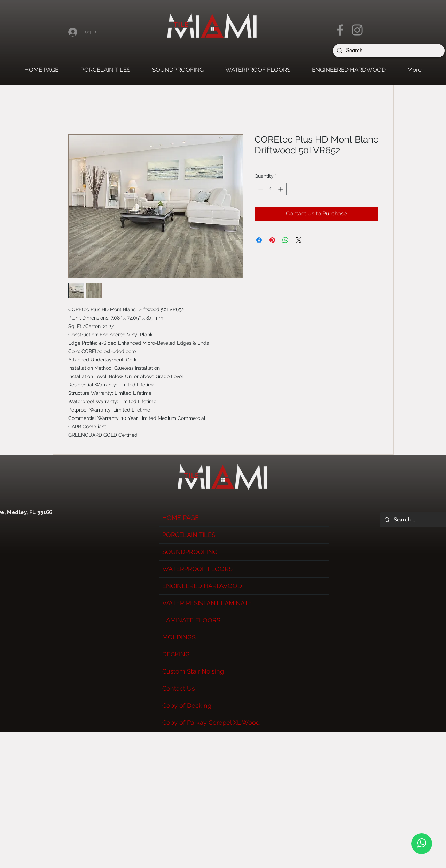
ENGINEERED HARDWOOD (202, 586)
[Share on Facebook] (259, 240)
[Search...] (388, 51)
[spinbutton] (271, 189)
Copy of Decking (187, 705)
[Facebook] (340, 30)
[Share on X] (299, 240)
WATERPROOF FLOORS (197, 569)
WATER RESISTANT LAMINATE (207, 603)
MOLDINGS (179, 637)
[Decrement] (260, 189)
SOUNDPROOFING (190, 552)
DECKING (176, 654)
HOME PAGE (181, 518)
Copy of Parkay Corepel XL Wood (211, 723)
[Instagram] (357, 30)
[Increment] (281, 189)
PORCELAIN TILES (189, 535)
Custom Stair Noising (193, 671)
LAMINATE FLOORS (191, 620)
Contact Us (179, 688)
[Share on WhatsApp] (285, 240)
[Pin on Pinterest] (272, 240)
